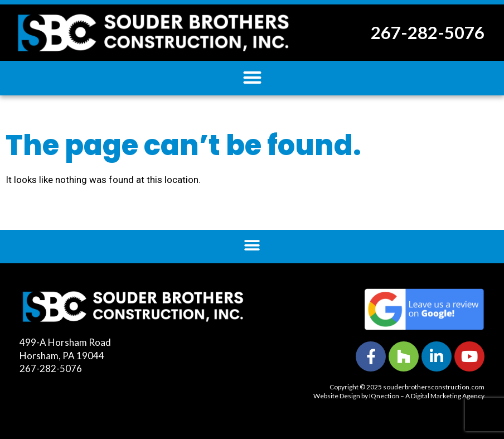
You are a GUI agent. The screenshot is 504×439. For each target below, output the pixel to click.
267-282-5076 (428, 32)
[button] (252, 77)
